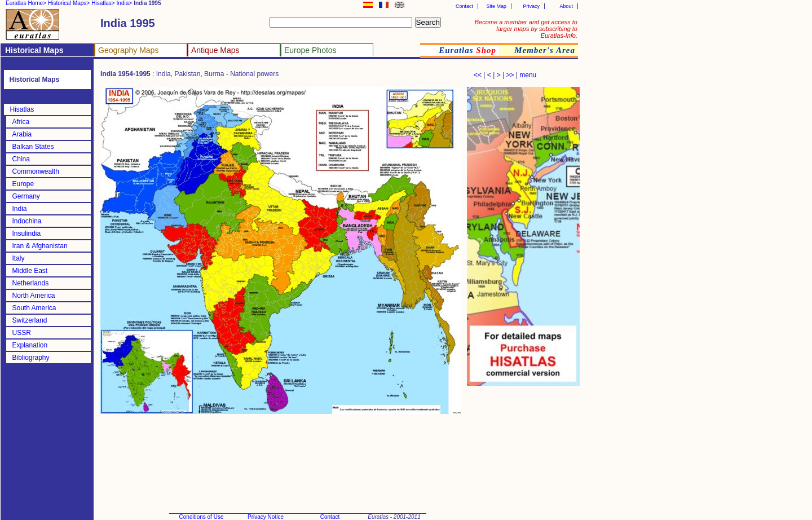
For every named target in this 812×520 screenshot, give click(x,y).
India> (125, 3)
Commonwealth (36, 171)
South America (34, 308)
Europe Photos (310, 50)
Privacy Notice (266, 517)
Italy (19, 258)
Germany (26, 196)
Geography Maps (128, 50)
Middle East (30, 271)
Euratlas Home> (26, 3)
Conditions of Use (202, 517)
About (566, 6)
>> (510, 75)
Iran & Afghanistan (40, 246)
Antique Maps (215, 50)
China (21, 159)
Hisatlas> (103, 3)
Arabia (22, 134)
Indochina (27, 221)
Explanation (30, 345)
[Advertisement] (523, 446)
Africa (21, 122)
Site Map (496, 6)
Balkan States (33, 147)
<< (478, 75)
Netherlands (31, 283)
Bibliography (31, 358)
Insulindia (27, 233)
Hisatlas (22, 109)
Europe (23, 184)
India (20, 209)
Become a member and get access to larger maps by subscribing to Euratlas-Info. (526, 29)
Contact (464, 6)
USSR (22, 333)
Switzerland (30, 320)
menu (528, 75)
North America (34, 296)
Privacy (531, 6)
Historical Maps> (69, 3)
